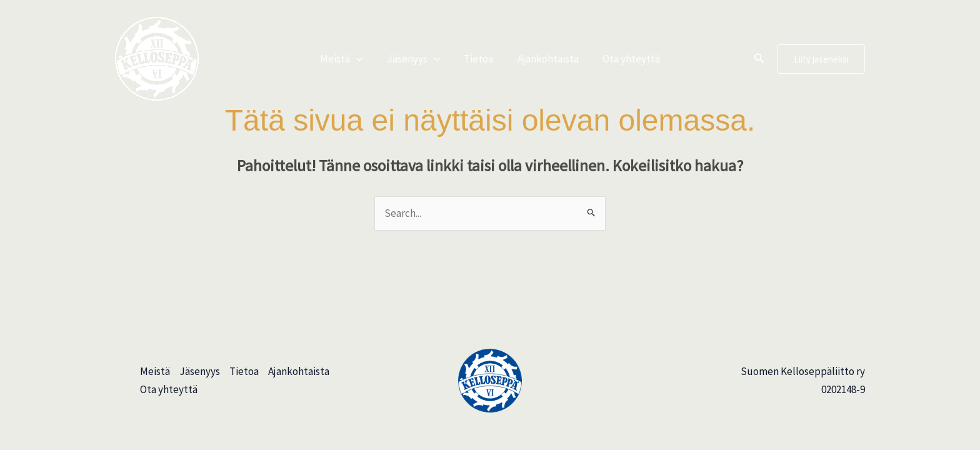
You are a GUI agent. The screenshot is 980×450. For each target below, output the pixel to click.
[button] (362, 59)
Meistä (347, 59)
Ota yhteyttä (626, 59)
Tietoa (478, 59)
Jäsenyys (416, 59)
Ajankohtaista (545, 59)
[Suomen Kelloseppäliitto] (157, 57)
